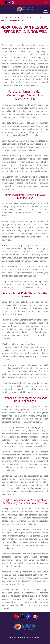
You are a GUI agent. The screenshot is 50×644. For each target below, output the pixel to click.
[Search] (17, 2)
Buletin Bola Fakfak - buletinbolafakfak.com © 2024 (25, 637)
